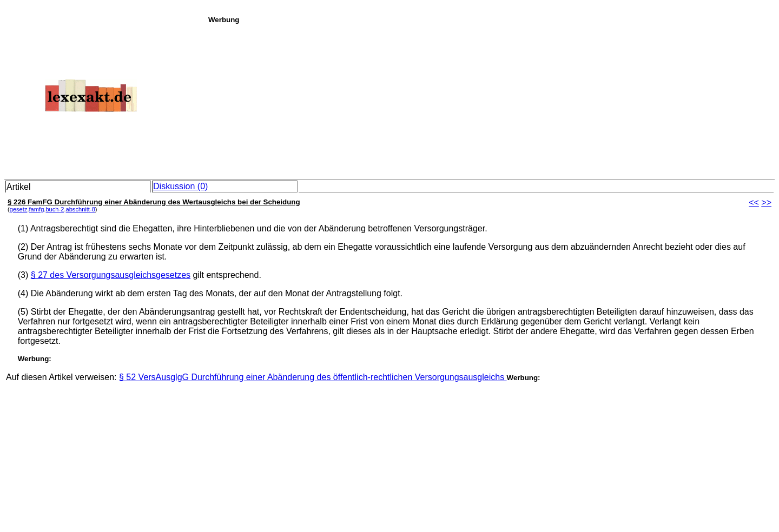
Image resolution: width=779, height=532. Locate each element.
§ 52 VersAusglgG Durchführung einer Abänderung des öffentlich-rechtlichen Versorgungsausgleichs (313, 377)
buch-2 (55, 209)
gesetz (19, 209)
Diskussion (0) (180, 186)
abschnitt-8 (80, 209)
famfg (37, 209)
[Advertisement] (491, 99)
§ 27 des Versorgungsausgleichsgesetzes (111, 275)
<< (754, 202)
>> (766, 202)
